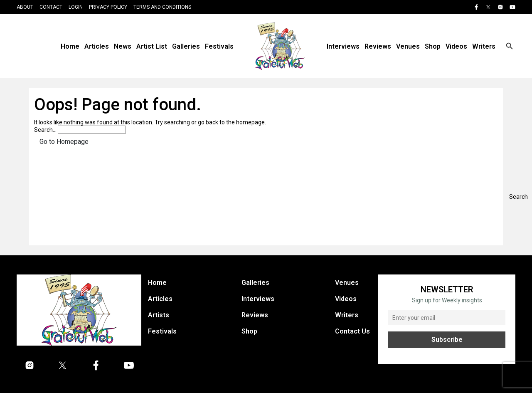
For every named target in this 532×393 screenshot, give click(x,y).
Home (70, 46)
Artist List (152, 46)
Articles (97, 46)
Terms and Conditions (162, 7)
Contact (51, 7)
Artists (159, 315)
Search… (45, 130)
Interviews (343, 46)
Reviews (378, 46)
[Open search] (510, 46)
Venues (408, 46)
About (25, 7)
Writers (484, 46)
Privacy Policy (108, 7)
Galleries (186, 46)
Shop (433, 46)
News (123, 46)
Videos (456, 46)
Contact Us (352, 331)
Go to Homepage (64, 142)
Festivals (219, 46)
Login (76, 7)
